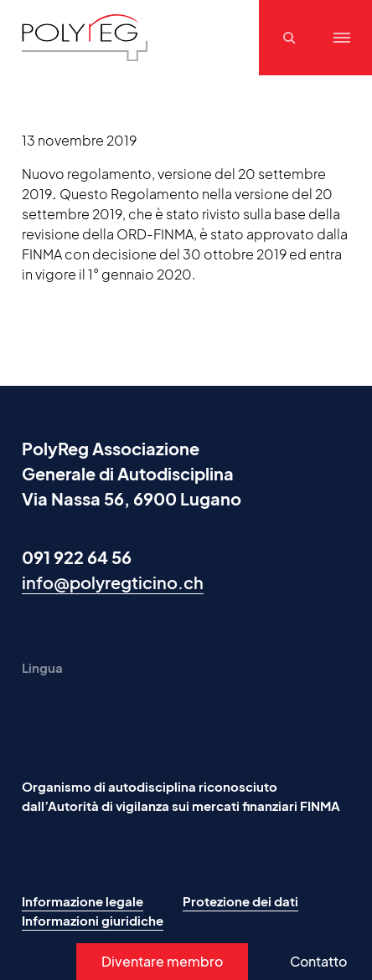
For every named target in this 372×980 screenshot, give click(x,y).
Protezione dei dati (240, 901)
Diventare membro (162, 961)
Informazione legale (83, 901)
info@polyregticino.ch (113, 582)
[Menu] (342, 38)
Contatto (318, 961)
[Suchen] (292, 38)
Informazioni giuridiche (93, 920)
